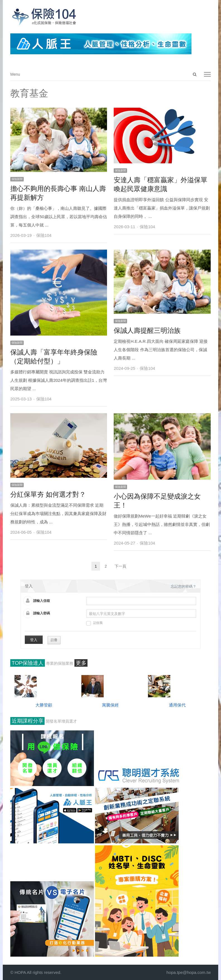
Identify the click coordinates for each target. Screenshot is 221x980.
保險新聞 (17, 179)
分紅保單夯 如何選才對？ (48, 494)
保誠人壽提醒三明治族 (147, 330)
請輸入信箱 (42, 601)
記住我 (94, 623)
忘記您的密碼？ (184, 586)
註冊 (54, 640)
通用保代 (177, 705)
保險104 (44, 235)
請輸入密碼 (42, 613)
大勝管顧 (44, 705)
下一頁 (120, 566)
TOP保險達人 (28, 663)
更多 (81, 663)
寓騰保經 (110, 705)
